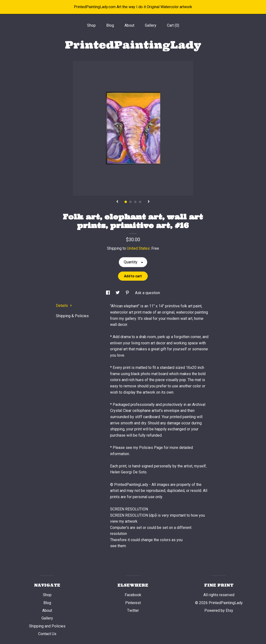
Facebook (133, 595)
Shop (91, 25)
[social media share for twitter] (118, 293)
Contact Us (47, 634)
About (129, 25)
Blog (110, 25)
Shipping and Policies (47, 626)
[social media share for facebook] (108, 293)
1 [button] (126, 202)
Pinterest (133, 603)
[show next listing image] (149, 202)
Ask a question (148, 293)
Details (64, 306)
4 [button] (140, 202)
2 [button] (130, 202)
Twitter (133, 610)
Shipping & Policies (72, 316)
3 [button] (135, 202)
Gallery (151, 25)
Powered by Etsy (219, 610)
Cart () (173, 25)
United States (138, 248)
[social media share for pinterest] (128, 293)
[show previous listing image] (117, 202)
